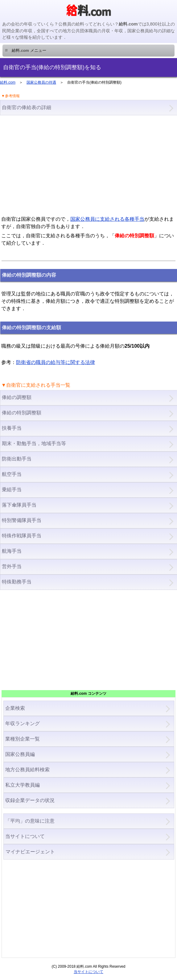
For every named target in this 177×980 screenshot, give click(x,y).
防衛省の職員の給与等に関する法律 (56, 362)
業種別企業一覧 (23, 739)
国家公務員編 (20, 754)
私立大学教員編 (23, 785)
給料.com (8, 82)
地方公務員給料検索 (27, 770)
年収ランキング (23, 723)
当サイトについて (25, 836)
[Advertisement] (88, 165)
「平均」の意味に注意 (30, 821)
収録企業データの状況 (30, 800)
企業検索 (15, 708)
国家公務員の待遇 (41, 82)
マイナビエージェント (30, 852)
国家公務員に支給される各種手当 (107, 219)
